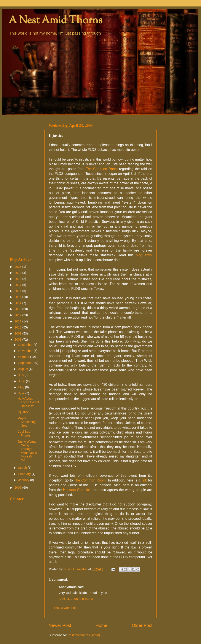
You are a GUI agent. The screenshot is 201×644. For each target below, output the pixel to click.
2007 (18, 488)
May (22, 387)
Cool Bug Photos (24, 433)
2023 (18, 267)
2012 (18, 315)
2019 (18, 273)
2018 (18, 279)
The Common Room (102, 169)
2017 (18, 285)
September (26, 363)
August (24, 369)
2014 (18, 303)
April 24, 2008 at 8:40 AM (76, 599)
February (25, 474)
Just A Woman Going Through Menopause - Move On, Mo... (28, 451)
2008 (18, 340)
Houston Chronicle (77, 490)
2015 (18, 297)
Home (102, 625)
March (23, 468)
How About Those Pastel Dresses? (28, 402)
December (26, 345)
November (26, 351)
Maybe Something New (27, 422)
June (22, 381)
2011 (18, 321)
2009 (18, 333)
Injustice (23, 412)
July (22, 375)
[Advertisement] (24, 186)
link (144, 480)
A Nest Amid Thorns (56, 21)
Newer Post (60, 625)
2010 (18, 327)
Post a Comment (66, 608)
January (24, 480)
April (22, 393)
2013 (18, 309)
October (24, 357)
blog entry (144, 255)
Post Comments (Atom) (84, 635)
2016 (18, 291)
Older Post (142, 625)
